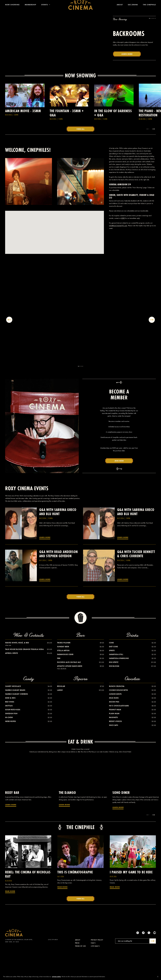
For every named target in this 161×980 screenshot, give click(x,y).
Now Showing (12, 8)
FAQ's (93, 971)
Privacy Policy (97, 968)
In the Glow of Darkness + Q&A (113, 141)
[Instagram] (138, 961)
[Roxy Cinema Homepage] (80, 8)
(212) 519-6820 (53, 968)
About (120, 8)
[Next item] (153, 157)
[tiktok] (143, 961)
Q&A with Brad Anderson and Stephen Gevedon (58, 582)
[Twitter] (149, 961)
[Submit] (153, 969)
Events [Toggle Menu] (46, 8)
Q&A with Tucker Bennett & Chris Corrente (136, 582)
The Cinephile (149, 8)
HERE (123, 246)
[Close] (158, 977)
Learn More (127, 82)
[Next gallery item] (152, 348)
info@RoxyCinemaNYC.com (118, 254)
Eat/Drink (133, 8)
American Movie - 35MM (23, 139)
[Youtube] (155, 961)
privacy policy (57, 977)
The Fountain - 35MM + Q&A (67, 141)
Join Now (119, 489)
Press (77, 971)
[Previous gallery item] (9, 348)
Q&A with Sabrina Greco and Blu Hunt (58, 540)
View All (80, 157)
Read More (10, 919)
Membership (30, 8)
